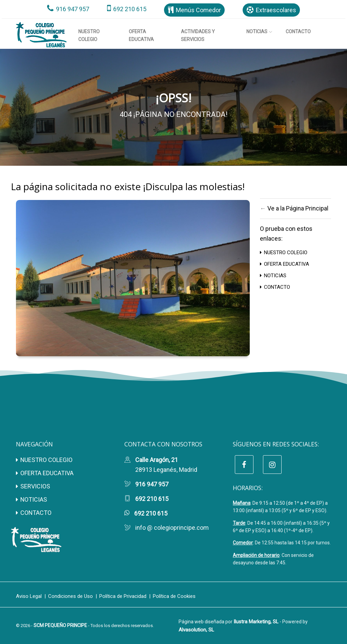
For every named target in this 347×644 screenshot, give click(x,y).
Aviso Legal (29, 596)
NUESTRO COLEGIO (284, 253)
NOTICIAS (273, 276)
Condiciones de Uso (70, 596)
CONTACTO (275, 287)
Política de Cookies (174, 596)
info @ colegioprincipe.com (172, 528)
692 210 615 (127, 9)
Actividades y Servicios (198, 35)
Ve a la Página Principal (298, 208)
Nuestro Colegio (89, 35)
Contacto (298, 32)
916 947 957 (68, 9)
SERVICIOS (33, 486)
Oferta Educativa (141, 35)
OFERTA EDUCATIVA (284, 264)
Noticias (259, 32)
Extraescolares (271, 10)
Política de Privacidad (123, 596)
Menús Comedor (195, 10)
